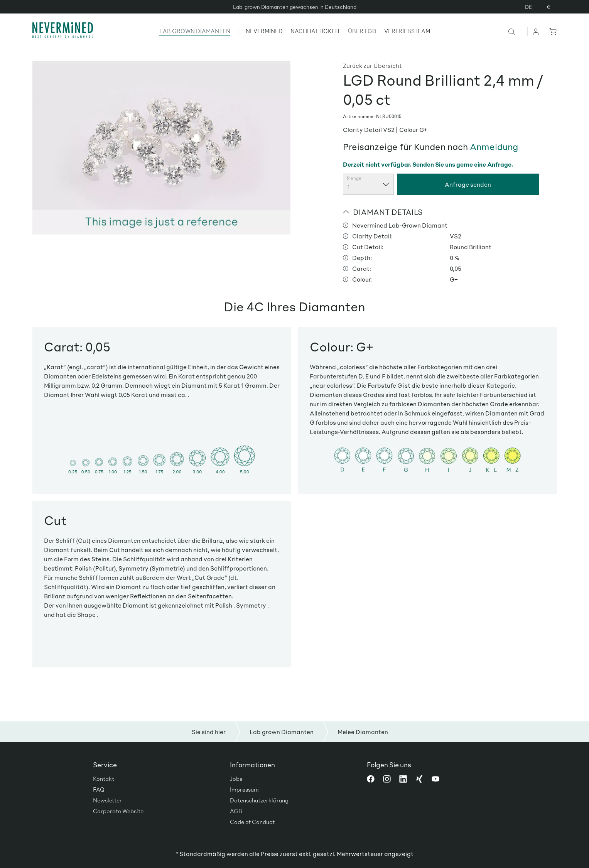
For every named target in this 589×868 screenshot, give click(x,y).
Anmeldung (494, 147)
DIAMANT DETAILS (383, 212)
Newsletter (107, 800)
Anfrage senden (468, 184)
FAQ (99, 789)
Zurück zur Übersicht (372, 65)
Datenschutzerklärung (259, 800)
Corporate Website (118, 811)
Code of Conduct (252, 822)
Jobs (236, 778)
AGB (236, 811)
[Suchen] (517, 31)
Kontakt (104, 778)
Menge (354, 178)
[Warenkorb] (551, 31)
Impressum (244, 789)
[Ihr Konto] (536, 31)
